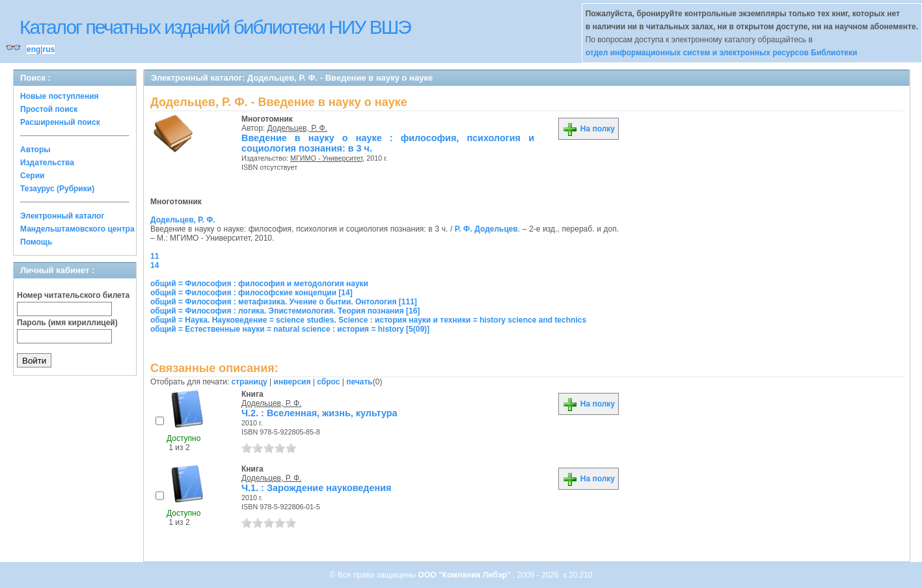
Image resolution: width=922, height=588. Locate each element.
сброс (328, 382)
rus (48, 49)
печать (359, 382)
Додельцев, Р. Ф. (298, 128)
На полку (589, 129)
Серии (32, 176)
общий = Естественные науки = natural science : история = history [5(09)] (290, 329)
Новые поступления (60, 96)
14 (155, 265)
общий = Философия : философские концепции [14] (251, 293)
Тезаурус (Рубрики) (57, 189)
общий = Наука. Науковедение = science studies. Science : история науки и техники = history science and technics (368, 320)
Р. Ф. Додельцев (486, 229)
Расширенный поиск (60, 122)
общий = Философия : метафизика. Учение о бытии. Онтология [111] (284, 302)
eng (34, 49)
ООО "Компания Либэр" (466, 575)
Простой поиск (49, 109)
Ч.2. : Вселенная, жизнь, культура (319, 413)
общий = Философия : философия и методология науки (259, 284)
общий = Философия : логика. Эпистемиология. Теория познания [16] (285, 311)
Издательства (47, 163)
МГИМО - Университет (326, 158)
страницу (250, 382)
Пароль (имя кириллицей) (67, 323)
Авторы (35, 150)
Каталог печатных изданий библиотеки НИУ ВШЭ (215, 27)
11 (155, 256)
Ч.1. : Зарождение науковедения (316, 488)
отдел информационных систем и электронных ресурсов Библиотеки (722, 53)
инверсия (292, 382)
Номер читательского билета (73, 295)
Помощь (36, 242)
